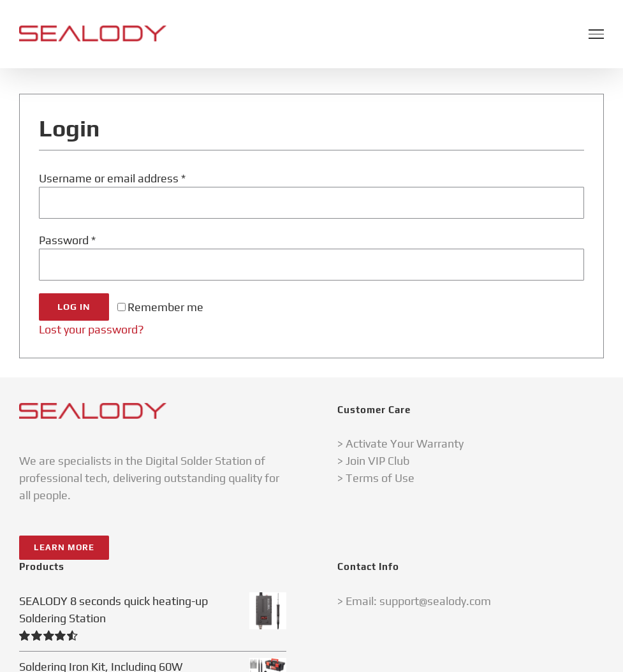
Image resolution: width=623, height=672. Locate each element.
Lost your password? (92, 329)
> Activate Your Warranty (400, 443)
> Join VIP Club (373, 461)
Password (67, 240)
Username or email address (112, 178)
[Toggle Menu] (596, 34)
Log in (74, 307)
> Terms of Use (376, 478)
